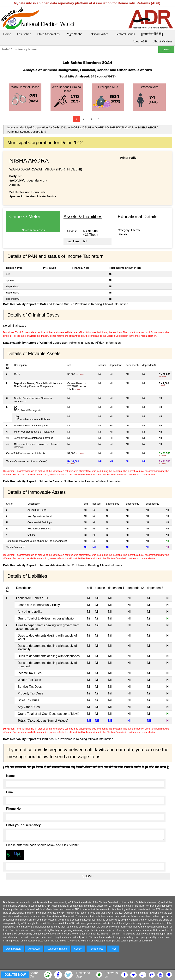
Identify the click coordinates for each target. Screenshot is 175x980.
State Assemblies (48, 34)
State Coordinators (57, 949)
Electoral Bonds (125, 34)
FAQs (113, 949)
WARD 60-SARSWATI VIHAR (115, 127)
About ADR (140, 41)
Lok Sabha (24, 34)
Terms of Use (97, 949)
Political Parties (99, 34)
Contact (78, 949)
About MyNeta (163, 41)
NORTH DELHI (81, 127)
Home (7, 34)
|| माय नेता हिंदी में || (152, 34)
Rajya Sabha (74, 34)
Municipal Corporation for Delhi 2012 (43, 127)
